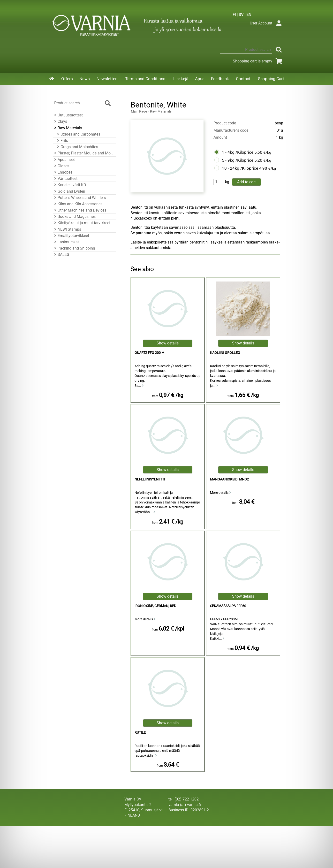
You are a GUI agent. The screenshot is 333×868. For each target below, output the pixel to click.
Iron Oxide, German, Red (155, 606)
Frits (62, 141)
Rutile (140, 733)
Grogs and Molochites (77, 147)
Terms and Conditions (145, 79)
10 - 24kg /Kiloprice (240, 168)
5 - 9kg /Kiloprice (238, 160)
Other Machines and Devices (79, 210)
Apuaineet (64, 160)
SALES (61, 255)
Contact (243, 79)
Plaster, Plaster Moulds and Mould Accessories (84, 153)
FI (234, 15)
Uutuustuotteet (68, 115)
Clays (60, 121)
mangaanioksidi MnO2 (229, 479)
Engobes (63, 172)
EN (249, 15)
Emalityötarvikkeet (71, 236)
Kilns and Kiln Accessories (78, 204)
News (85, 79)
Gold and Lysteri (69, 191)
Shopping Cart (271, 79)
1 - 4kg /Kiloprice (238, 152)
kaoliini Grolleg (225, 353)
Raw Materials (67, 128)
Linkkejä (181, 79)
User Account (267, 23)
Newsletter (107, 79)
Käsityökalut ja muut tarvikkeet (82, 223)
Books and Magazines (74, 217)
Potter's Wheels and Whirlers (79, 198)
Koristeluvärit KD (69, 185)
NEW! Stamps (67, 229)
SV (241, 15)
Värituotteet (65, 179)
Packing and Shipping (74, 248)
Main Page (139, 111)
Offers (67, 79)
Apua (200, 79)
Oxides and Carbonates (78, 134)
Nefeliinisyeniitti (150, 479)
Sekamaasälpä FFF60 (228, 606)
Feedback (220, 79)
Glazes (61, 166)
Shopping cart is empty (258, 61)
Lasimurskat (66, 242)
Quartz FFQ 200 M (149, 353)
